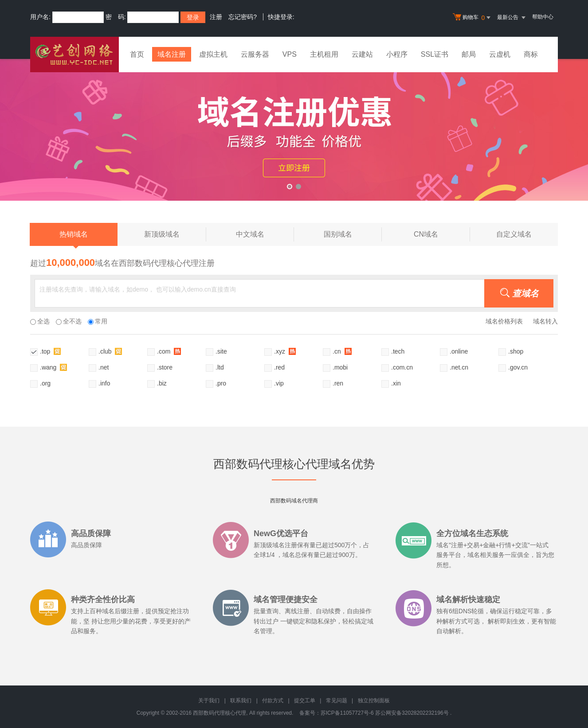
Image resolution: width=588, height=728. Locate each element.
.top (50, 351)
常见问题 (337, 701)
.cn (342, 351)
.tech (398, 351)
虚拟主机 (213, 54)
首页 (137, 54)
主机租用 (324, 54)
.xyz (285, 351)
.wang (53, 367)
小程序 (397, 54)
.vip (279, 383)
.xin (396, 383)
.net (104, 367)
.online (459, 351)
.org (45, 383)
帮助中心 (543, 17)
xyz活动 (294, 130)
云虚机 (500, 54)
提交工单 (305, 701)
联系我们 (241, 701)
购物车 (473, 18)
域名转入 (545, 321)
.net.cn (459, 367)
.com (169, 351)
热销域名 (74, 238)
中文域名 (265, 234)
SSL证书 (435, 54)
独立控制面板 (374, 701)
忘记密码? (243, 17)
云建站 (362, 54)
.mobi (340, 367)
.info (104, 383)
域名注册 (172, 54)
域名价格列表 (504, 321)
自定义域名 (514, 234)
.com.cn (402, 367)
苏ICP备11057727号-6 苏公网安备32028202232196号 (385, 713)
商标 (531, 54)
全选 (40, 321)
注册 (216, 17)
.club (110, 351)
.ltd (220, 367)
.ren (338, 383)
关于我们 (209, 701)
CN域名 (442, 234)
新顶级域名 (175, 234)
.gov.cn (518, 367)
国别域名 (353, 234)
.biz (162, 383)
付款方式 (273, 701)
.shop (516, 351)
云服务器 (255, 54)
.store (165, 367)
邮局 (469, 54)
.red (279, 367)
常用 (98, 321)
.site (221, 351)
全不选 (69, 321)
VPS (290, 54)
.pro (221, 383)
